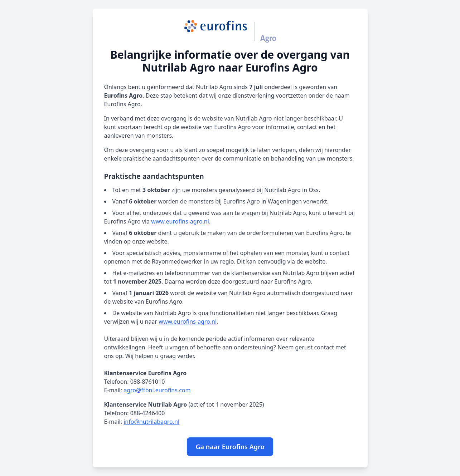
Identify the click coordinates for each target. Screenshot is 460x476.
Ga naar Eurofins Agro (230, 447)
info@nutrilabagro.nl (151, 422)
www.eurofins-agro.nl (180, 221)
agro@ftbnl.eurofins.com (157, 390)
